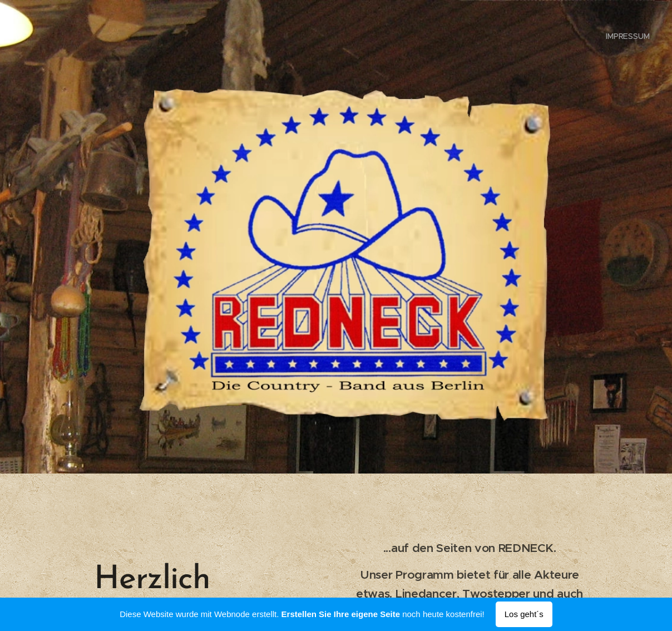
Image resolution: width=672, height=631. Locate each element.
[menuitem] (626, 36)
